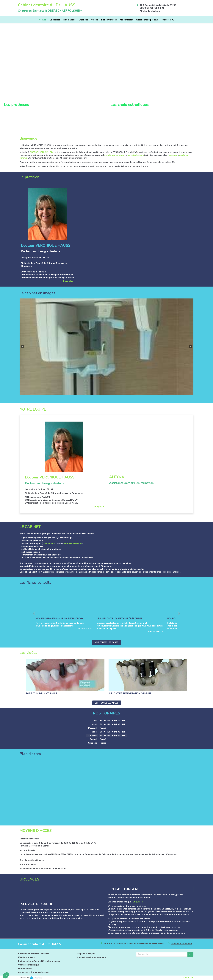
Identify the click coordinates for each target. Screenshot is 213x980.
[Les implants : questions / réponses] (142, 603)
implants (172, 155)
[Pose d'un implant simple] (65, 675)
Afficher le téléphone (150, 11)
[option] (106, 347)
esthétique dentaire (114, 155)
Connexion (188, 977)
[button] (53, 80)
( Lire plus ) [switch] (69, 281)
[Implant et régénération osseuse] (148, 675)
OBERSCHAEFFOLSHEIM (42, 152)
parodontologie (136, 155)
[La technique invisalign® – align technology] (71, 603)
